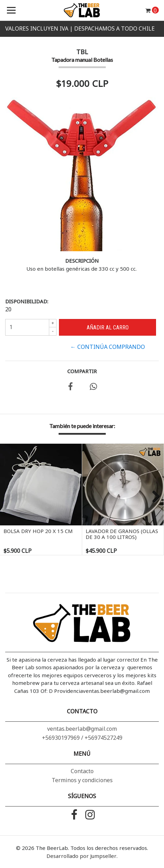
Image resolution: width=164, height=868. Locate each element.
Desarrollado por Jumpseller (81, 856)
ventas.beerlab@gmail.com (82, 729)
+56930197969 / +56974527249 (82, 738)
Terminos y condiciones (82, 780)
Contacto (82, 771)
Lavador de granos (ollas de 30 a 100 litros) (122, 534)
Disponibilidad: (27, 301)
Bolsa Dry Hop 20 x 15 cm (38, 531)
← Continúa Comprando (108, 347)
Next (154, 497)
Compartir (82, 371)
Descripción (82, 261)
